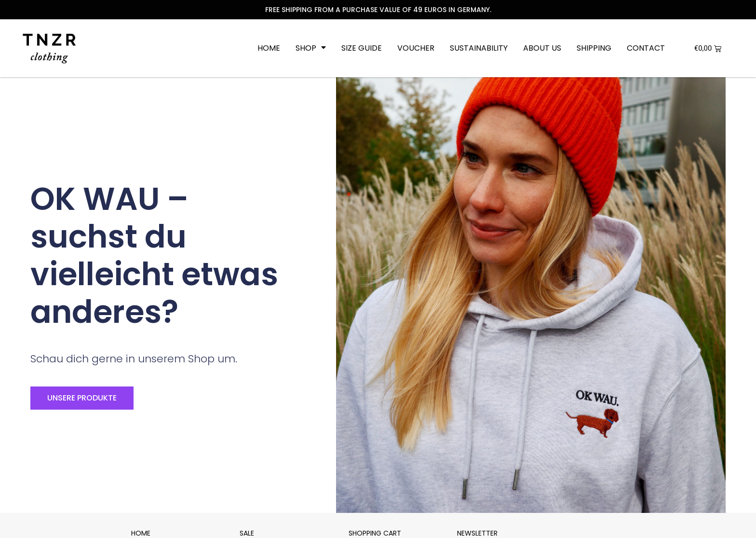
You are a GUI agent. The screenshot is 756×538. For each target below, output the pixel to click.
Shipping (594, 48)
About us (542, 48)
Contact (646, 48)
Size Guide (362, 48)
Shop (311, 48)
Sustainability (479, 48)
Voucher (416, 48)
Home (269, 48)
